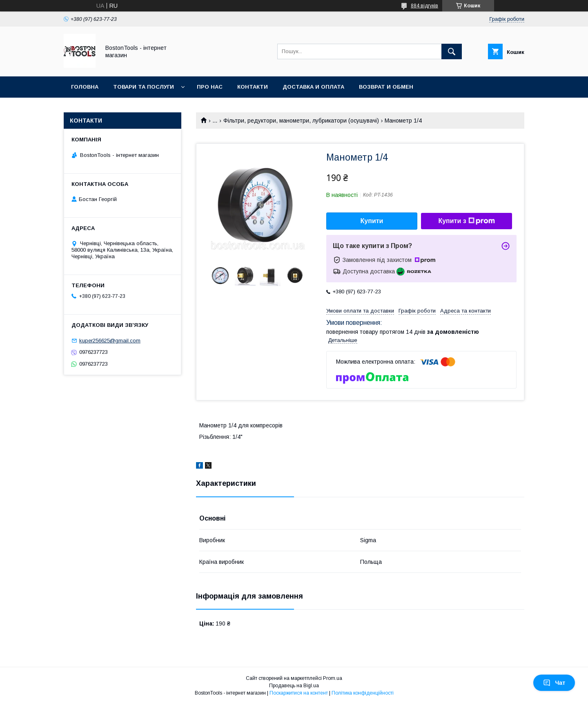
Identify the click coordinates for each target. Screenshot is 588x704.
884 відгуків (424, 6)
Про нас (210, 87)
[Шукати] (452, 51)
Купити (372, 221)
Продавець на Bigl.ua (294, 686)
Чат (554, 683)
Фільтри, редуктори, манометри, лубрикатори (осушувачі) (301, 121)
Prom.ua (333, 678)
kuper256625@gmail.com (110, 341)
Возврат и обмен (386, 87)
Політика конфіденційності (363, 693)
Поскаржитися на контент (299, 693)
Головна (85, 87)
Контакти (253, 87)
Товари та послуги (144, 87)
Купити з (466, 221)
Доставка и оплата (313, 87)
